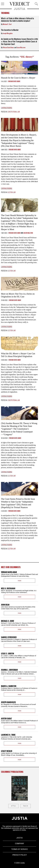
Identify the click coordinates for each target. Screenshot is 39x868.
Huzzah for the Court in (18, 78)
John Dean (5, 605)
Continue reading (7, 108)
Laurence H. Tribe (8, 735)
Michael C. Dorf (7, 24)
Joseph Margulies (8, 33)
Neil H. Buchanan (8, 589)
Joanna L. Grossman (9, 670)
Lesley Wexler (7, 751)
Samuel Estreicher (9, 637)
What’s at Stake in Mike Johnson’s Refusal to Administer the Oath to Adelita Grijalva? (17, 20)
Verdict (20, 4)
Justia (19, 9)
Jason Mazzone (21, 48)
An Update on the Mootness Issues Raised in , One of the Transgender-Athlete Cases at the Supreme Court (19, 42)
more (20, 581)
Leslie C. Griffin (7, 654)
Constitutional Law (14, 112)
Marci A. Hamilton (9, 686)
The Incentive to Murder (10, 30)
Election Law (11, 192)
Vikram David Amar (8, 48)
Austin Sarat (6, 719)
